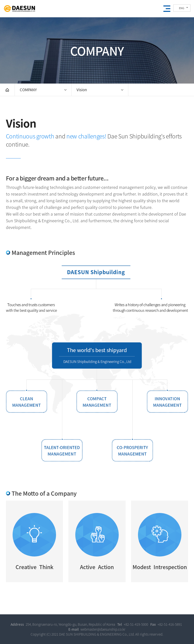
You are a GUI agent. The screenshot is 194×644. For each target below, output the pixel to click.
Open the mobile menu (167, 9)
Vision (82, 90)
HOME (7, 90)
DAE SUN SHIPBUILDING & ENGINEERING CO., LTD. (19, 9)
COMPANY (28, 90)
